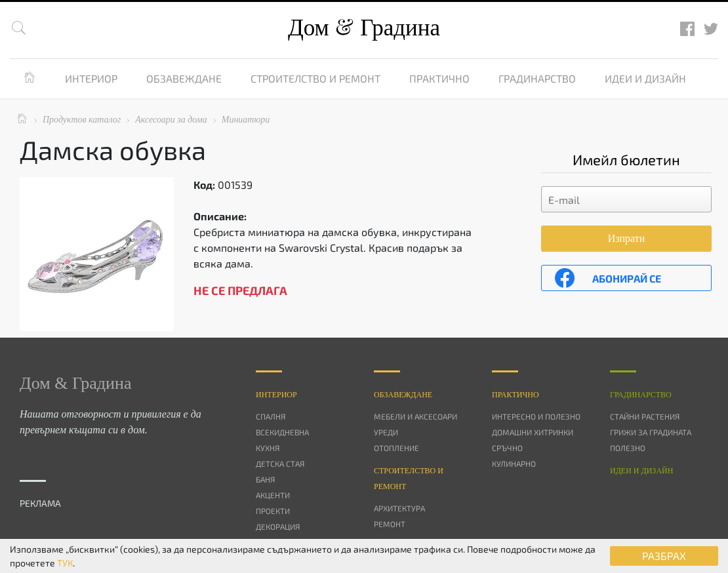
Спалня (271, 416)
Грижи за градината (651, 432)
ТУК (65, 563)
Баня (265, 479)
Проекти (273, 511)
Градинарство (537, 78)
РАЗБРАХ (664, 556)
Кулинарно (514, 464)
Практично (439, 78)
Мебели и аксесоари (415, 416)
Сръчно (507, 448)
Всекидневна (282, 432)
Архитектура (399, 508)
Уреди (386, 432)
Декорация (278, 526)
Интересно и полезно (536, 416)
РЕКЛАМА (40, 503)
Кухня (268, 448)
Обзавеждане (184, 78)
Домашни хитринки (533, 432)
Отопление (396, 448)
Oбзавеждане (403, 395)
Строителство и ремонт (315, 78)
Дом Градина (364, 28)
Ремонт (390, 524)
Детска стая (280, 464)
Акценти (273, 495)
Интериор (91, 78)
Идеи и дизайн (645, 78)
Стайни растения (645, 416)
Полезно (628, 448)
